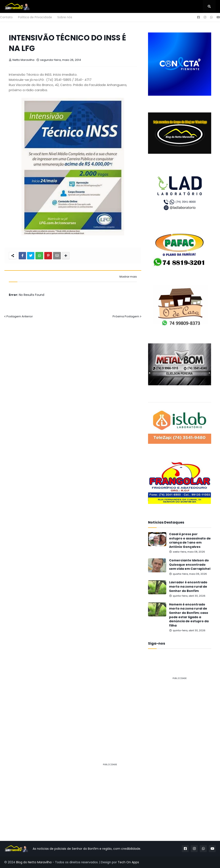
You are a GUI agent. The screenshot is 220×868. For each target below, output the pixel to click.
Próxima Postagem (126, 316)
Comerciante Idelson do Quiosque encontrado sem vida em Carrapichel (190, 565)
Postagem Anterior (20, 316)
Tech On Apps (128, 862)
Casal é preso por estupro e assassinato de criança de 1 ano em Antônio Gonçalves (190, 541)
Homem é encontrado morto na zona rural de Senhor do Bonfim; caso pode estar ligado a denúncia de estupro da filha (189, 615)
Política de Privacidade (35, 17)
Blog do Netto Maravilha (34, 862)
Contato (6, 17)
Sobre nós (65, 17)
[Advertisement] (180, 710)
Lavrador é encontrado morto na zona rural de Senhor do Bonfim (188, 587)
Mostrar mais (128, 277)
